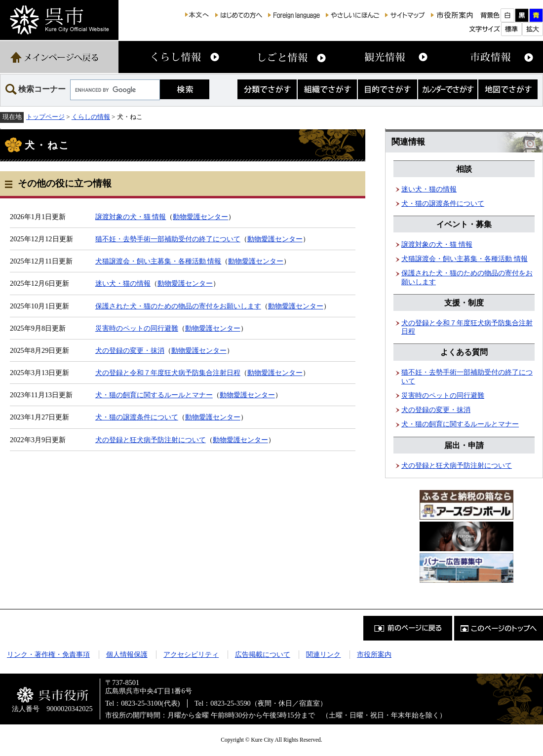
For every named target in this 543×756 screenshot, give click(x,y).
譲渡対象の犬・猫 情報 (131, 217)
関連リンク (323, 654)
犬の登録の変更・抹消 (130, 350)
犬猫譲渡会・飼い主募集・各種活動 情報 (158, 261)
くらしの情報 (91, 117)
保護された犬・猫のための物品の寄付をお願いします (178, 306)
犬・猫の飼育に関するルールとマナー (154, 395)
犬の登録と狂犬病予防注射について (151, 440)
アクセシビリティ (191, 654)
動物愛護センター (200, 217)
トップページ (45, 117)
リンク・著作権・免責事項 (48, 654)
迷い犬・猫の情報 (123, 283)
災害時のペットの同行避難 (137, 328)
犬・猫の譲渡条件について (137, 417)
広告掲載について (263, 654)
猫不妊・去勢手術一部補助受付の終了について (168, 239)
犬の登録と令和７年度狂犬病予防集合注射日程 (168, 373)
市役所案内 (374, 654)
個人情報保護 (127, 654)
